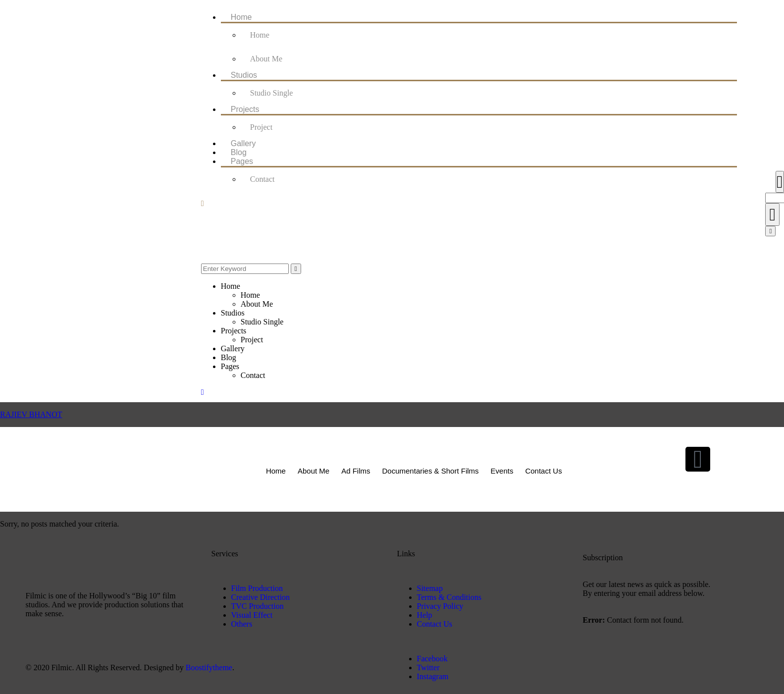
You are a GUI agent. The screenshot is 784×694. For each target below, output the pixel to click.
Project (261, 127)
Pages (242, 161)
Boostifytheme (209, 667)
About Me (266, 59)
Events (502, 471)
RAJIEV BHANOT (31, 414)
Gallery (243, 143)
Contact (262, 179)
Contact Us (543, 471)
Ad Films (356, 471)
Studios (244, 75)
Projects (245, 109)
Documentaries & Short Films (431, 471)
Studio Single (272, 93)
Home (241, 17)
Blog (239, 152)
